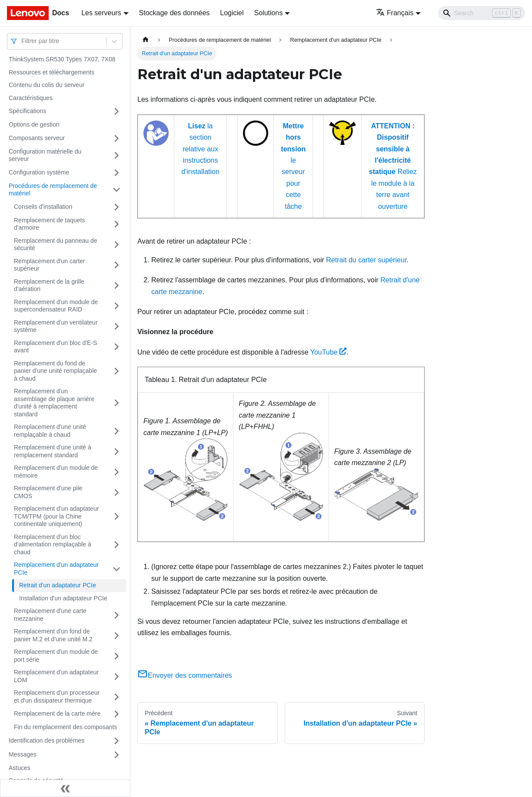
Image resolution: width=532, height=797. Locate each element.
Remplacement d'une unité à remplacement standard (53, 451)
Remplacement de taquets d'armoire (49, 224)
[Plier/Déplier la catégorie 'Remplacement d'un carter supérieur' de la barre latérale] (116, 265)
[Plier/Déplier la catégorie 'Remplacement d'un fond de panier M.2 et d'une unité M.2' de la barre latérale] (116, 635)
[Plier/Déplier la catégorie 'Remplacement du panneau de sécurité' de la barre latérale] (116, 245)
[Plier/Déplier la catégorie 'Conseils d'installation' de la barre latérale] (116, 207)
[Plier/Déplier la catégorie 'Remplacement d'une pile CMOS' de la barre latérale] (116, 492)
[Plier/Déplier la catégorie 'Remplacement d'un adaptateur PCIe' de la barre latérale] (116, 569)
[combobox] (22, 41)
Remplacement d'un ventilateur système (56, 326)
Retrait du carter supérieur (366, 260)
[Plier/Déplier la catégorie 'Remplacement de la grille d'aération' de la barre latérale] (116, 286)
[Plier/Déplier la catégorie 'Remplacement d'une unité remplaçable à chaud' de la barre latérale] (116, 431)
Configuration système (39, 172)
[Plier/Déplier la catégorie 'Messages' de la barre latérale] (116, 755)
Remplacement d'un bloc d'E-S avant (55, 347)
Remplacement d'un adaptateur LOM (56, 676)
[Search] (482, 13)
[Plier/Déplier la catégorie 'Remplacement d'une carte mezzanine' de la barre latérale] (116, 615)
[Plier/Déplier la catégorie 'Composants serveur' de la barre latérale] (116, 138)
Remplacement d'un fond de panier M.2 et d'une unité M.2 (53, 635)
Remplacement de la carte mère (57, 713)
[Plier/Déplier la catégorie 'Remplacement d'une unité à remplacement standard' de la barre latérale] (116, 451)
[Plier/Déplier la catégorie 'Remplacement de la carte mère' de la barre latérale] (116, 714)
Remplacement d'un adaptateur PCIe (56, 569)
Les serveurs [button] (101, 13)
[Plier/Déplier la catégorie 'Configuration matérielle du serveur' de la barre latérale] (116, 156)
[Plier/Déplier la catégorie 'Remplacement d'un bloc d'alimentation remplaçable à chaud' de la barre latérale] (116, 545)
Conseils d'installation (43, 207)
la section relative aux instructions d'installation (200, 149)
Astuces (20, 768)
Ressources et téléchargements (52, 72)
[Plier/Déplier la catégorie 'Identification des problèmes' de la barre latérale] (116, 741)
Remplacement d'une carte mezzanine (50, 615)
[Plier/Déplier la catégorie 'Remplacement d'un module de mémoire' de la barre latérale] (116, 472)
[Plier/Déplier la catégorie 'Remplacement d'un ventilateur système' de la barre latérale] (116, 327)
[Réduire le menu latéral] (65, 788)
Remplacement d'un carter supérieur (50, 265)
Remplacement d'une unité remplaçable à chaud (50, 431)
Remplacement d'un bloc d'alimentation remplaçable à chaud (53, 544)
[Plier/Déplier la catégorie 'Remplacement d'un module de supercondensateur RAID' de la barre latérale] (116, 306)
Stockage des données (175, 13)
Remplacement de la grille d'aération (49, 285)
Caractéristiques (31, 98)
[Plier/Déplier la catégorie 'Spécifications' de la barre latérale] (116, 111)
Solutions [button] (269, 13)
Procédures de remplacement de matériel (53, 190)
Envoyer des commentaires (185, 675)
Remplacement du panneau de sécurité (55, 244)
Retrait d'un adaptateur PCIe (58, 585)
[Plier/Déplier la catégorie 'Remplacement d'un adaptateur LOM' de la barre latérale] (116, 676)
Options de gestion (34, 124)
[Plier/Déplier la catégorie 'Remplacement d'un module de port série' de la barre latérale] (116, 656)
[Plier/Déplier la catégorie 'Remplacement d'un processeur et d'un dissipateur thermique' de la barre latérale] (116, 697)
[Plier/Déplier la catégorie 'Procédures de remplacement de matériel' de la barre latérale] (116, 190)
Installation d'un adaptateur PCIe (63, 598)
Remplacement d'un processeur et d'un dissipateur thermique (57, 697)
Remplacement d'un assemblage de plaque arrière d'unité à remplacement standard (54, 403)
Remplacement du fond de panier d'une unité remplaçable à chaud (55, 371)
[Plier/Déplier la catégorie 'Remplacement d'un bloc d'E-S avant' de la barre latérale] (116, 347)
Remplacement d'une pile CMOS (48, 492)
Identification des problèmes (47, 740)
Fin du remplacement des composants (65, 727)
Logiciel (232, 13)
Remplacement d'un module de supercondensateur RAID (56, 306)
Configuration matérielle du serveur (45, 155)
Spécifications (27, 111)
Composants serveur (37, 138)
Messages (23, 754)
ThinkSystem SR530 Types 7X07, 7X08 (62, 59)
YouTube (329, 352)
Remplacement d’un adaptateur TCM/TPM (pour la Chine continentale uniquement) (56, 516)
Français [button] (395, 13)
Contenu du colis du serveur (47, 85)
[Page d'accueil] (146, 40)
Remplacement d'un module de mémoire (56, 472)
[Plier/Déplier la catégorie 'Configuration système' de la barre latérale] (116, 173)
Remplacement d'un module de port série (56, 656)
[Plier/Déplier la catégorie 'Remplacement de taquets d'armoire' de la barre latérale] (116, 224)
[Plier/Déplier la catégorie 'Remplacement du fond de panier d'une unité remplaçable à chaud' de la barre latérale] (116, 371)
